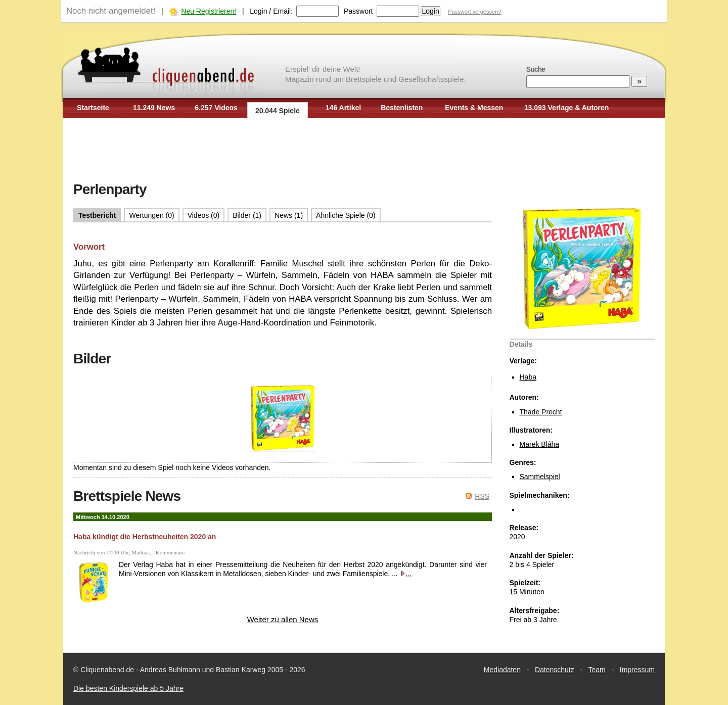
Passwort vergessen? (474, 12)
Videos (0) (204, 215)
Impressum (637, 670)
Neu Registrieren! (209, 11)
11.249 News (154, 108)
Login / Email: (271, 11)
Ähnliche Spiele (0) (346, 215)
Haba (528, 377)
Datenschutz (555, 670)
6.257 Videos (216, 108)
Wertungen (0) (151, 215)
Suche (536, 69)
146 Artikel (343, 108)
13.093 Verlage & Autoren (567, 108)
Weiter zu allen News (283, 619)
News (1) (289, 215)
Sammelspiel (540, 477)
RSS (482, 496)
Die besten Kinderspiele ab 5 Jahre (128, 688)
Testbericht (97, 215)
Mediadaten (502, 670)
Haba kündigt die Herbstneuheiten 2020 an (145, 537)
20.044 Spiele (278, 111)
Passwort (358, 11)
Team (597, 670)
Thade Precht (541, 412)
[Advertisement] (364, 151)
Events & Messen (474, 108)
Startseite (93, 108)
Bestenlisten (402, 108)
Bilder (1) (247, 215)
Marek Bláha (540, 444)
